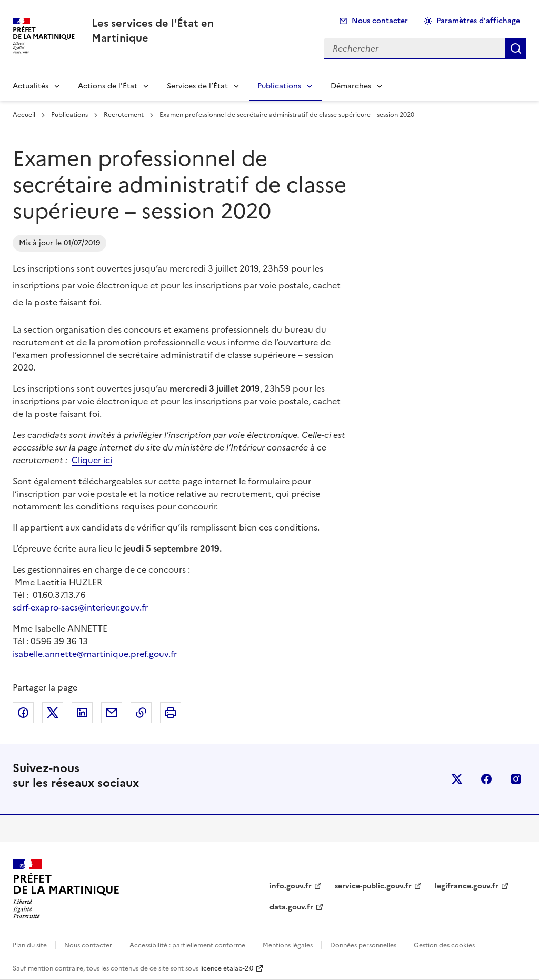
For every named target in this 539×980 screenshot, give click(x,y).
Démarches (351, 86)
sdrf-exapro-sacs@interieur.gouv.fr (80, 607)
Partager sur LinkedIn (82, 713)
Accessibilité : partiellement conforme (187, 945)
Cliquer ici (92, 460)
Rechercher (516, 48)
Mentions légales (288, 945)
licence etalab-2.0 (227, 968)
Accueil (25, 115)
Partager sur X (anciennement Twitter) (53, 713)
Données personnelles (363, 945)
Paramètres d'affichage (478, 21)
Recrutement (124, 115)
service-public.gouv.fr (373, 886)
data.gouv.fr (291, 907)
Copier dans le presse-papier (141, 713)
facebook (486, 779)
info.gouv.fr (291, 886)
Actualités (31, 86)
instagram (516, 779)
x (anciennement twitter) (457, 779)
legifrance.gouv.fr (467, 886)
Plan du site (30, 945)
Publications (279, 86)
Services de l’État (197, 86)
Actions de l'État (108, 86)
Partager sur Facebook (23, 713)
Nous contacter (380, 21)
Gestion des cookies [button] (444, 945)
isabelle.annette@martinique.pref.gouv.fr (95, 654)
